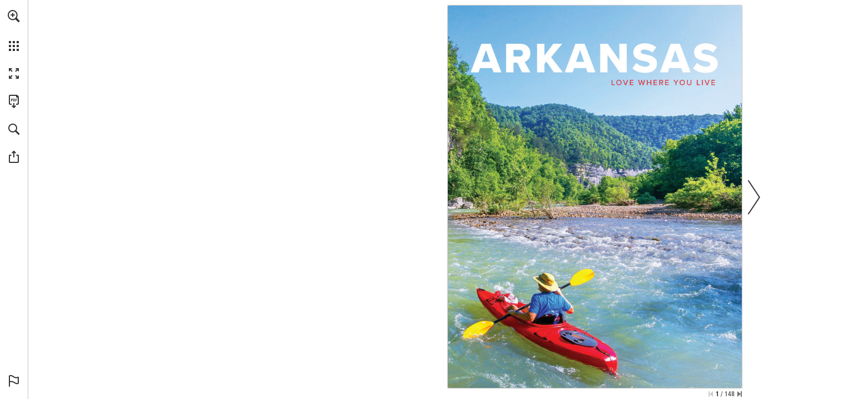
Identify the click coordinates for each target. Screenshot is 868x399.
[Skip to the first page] (711, 394)
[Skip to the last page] (740, 394)
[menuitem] (14, 30)
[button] (14, 16)
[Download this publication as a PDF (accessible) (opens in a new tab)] (14, 101)
